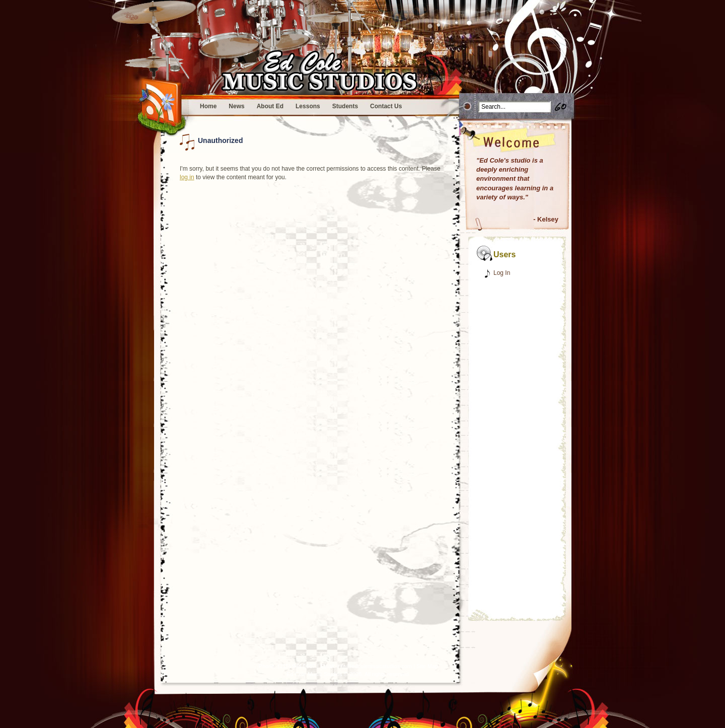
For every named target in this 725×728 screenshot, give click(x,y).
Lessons (308, 106)
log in (187, 177)
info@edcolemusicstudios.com (374, 666)
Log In (502, 273)
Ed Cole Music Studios (314, 674)
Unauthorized (220, 140)
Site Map (427, 666)
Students (345, 106)
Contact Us (386, 106)
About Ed (270, 106)
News (236, 106)
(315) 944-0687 (296, 666)
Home (208, 106)
